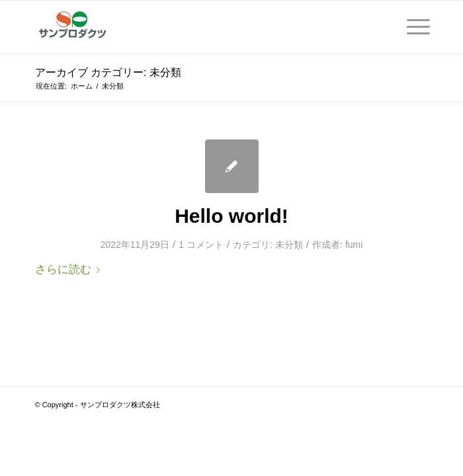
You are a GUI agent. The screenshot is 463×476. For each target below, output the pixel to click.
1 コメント (201, 245)
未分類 (289, 245)
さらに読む (70, 269)
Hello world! (232, 216)
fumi (354, 245)
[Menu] (412, 27)
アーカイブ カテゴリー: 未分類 (108, 72)
